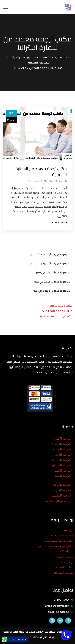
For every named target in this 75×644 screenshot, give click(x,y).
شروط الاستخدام (63, 573)
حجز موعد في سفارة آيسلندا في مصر (50, 254)
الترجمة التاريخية (62, 444)
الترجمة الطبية (63, 476)
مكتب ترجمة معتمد (61, 305)
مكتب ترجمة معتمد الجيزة (57, 311)
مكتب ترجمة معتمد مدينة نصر (55, 316)
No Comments (36, 181)
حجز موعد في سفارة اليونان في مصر (50, 263)
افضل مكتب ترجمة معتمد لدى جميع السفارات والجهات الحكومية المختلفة (37, 60)
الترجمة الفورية (62, 485)
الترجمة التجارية (62, 449)
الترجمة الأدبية (63, 439)
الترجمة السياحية (62, 460)
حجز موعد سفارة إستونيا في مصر (52, 282)
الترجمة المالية (63, 490)
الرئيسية (68, 530)
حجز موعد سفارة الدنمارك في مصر (52, 291)
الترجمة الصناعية (62, 465)
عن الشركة (67, 551)
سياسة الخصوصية (63, 567)
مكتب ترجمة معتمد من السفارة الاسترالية (41, 172)
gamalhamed (57, 181)
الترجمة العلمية (63, 471)
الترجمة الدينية (63, 455)
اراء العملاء (67, 562)
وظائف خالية (66, 557)
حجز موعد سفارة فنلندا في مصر (53, 272)
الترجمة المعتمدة (62, 496)
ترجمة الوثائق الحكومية (58, 501)
